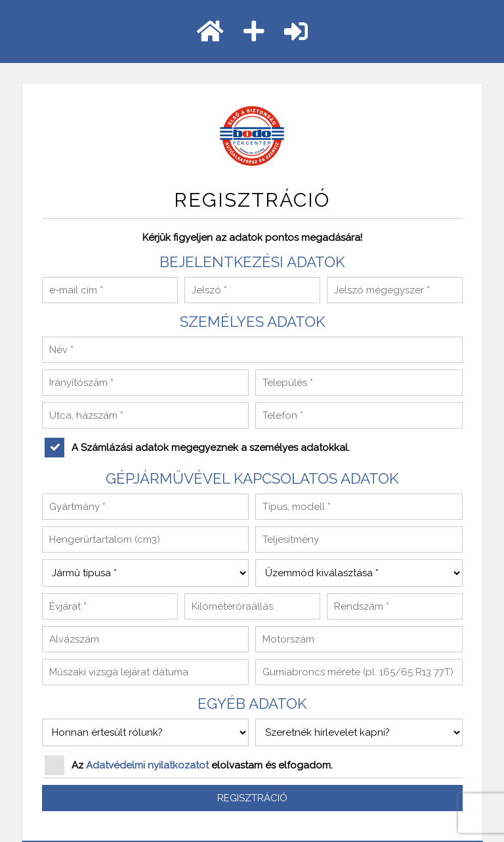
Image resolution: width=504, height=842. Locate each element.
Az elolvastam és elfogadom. (189, 765)
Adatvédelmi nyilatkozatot (147, 765)
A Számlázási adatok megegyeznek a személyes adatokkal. (197, 448)
